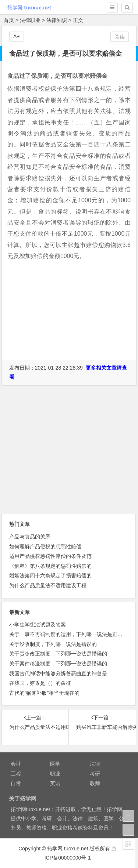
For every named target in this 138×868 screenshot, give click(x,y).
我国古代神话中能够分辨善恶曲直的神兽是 (58, 673)
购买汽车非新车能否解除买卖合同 (102, 727)
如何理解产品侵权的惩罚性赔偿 (45, 546)
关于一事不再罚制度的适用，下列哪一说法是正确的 (68, 634)
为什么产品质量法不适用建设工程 (48, 585)
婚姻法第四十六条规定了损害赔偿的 (50, 575)
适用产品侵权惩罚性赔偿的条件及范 (50, 556)
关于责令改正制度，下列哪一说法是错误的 (58, 654)
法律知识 (57, 20)
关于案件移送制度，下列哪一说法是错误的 (58, 664)
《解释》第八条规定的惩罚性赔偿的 (50, 566)
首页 (9, 20)
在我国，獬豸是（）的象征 (40, 683)
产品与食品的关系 (30, 537)
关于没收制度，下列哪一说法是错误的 (53, 644)
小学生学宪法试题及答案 (38, 625)
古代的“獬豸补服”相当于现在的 (44, 693)
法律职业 (30, 20)
